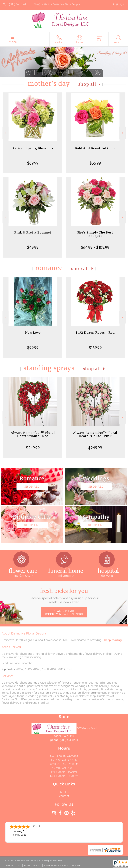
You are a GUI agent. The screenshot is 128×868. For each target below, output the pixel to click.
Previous (5, 133)
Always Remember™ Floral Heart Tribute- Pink (95, 434)
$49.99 (33, 247)
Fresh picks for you (64, 596)
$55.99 (95, 163)
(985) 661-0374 (17, 4)
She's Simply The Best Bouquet (95, 234)
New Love (33, 333)
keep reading (113, 640)
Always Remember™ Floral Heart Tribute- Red (33, 434)
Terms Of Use (12, 865)
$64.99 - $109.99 (95, 247)
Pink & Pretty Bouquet (33, 232)
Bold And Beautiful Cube (95, 148)
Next (123, 133)
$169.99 (95, 348)
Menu (13, 42)
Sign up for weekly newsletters (64, 612)
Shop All (87, 84)
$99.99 (33, 348)
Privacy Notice (32, 865)
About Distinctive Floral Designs (24, 633)
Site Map (77, 865)
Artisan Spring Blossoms (33, 148)
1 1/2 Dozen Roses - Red (95, 333)
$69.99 (33, 163)
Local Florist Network (56, 865)
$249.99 (33, 448)
